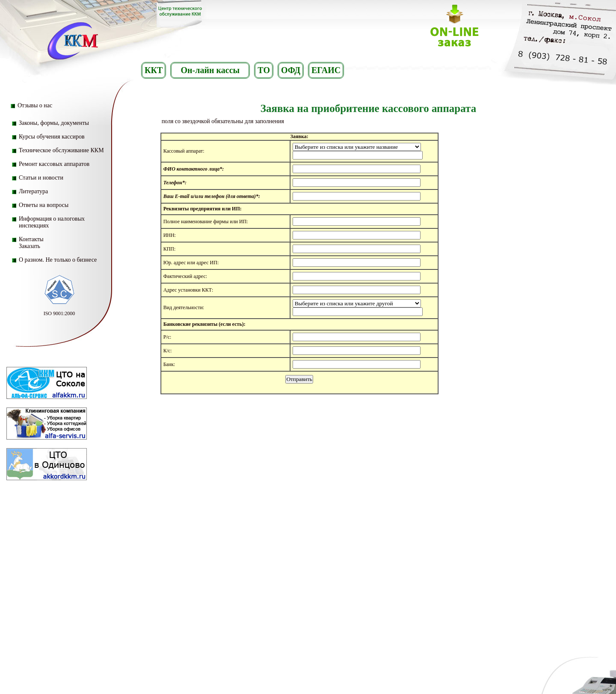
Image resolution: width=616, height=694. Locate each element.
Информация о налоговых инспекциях (52, 222)
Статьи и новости (41, 178)
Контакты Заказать (31, 243)
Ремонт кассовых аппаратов (54, 164)
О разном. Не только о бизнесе (58, 260)
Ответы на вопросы (44, 205)
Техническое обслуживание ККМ (61, 150)
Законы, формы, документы (54, 123)
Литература (33, 191)
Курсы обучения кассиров (52, 137)
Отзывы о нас (35, 105)
